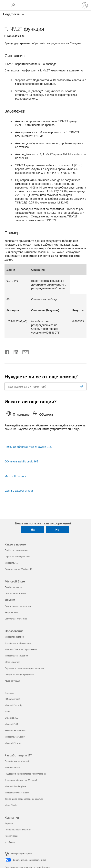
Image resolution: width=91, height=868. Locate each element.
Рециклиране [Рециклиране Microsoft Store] (11, 612)
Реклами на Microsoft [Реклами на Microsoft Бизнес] (15, 730)
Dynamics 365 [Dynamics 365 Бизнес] (11, 718)
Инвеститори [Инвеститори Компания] (11, 836)
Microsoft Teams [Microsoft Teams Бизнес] (13, 743)
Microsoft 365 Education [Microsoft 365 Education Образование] (16, 656)
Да (33, 529)
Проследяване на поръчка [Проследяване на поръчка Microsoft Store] (18, 606)
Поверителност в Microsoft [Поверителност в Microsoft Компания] (18, 830)
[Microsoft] (45, 3)
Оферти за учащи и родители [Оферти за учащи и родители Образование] (19, 674)
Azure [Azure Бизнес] (7, 711)
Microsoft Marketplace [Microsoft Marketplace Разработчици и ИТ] (15, 786)
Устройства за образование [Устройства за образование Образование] (18, 643)
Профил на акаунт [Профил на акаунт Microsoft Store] (14, 587)
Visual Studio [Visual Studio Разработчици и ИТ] (11, 805)
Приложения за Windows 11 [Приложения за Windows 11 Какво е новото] (18, 569)
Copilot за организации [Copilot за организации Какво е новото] (16, 550)
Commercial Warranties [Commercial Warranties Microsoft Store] (16, 619)
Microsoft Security (15, 476)
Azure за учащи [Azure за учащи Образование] (12, 681)
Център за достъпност (19, 490)
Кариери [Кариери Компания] (9, 823)
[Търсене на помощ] (14, 5)
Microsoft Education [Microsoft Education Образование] (14, 637)
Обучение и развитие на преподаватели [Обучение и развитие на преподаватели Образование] (25, 668)
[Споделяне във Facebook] (7, 351)
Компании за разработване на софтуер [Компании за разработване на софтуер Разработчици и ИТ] (24, 799)
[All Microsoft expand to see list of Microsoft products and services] (5, 5)
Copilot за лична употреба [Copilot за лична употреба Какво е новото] (18, 556)
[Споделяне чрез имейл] (24, 351)
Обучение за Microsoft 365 (21, 461)
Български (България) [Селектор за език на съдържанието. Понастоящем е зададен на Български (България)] (21, 853)
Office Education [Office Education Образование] (12, 662)
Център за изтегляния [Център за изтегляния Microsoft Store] (16, 593)
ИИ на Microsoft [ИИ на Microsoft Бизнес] (13, 699)
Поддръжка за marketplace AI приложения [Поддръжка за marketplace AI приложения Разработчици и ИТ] (26, 774)
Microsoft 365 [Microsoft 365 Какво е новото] (11, 563)
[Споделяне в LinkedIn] (14, 351)
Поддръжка (12, 14)
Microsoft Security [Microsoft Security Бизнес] (13, 705)
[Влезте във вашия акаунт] (85, 5)
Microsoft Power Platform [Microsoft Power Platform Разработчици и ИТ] (17, 793)
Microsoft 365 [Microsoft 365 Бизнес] (11, 724)
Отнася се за (16, 36)
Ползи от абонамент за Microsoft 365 (28, 447)
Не (57, 529)
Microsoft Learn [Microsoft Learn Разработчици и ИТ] (12, 767)
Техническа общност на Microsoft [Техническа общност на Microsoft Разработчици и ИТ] (21, 780)
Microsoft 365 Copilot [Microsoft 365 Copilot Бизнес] (15, 737)
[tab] (19, 415)
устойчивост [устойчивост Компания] (11, 842)
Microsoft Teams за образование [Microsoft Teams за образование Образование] (21, 649)
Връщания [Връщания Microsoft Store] (10, 600)
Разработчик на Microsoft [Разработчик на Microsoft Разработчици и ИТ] (17, 761)
